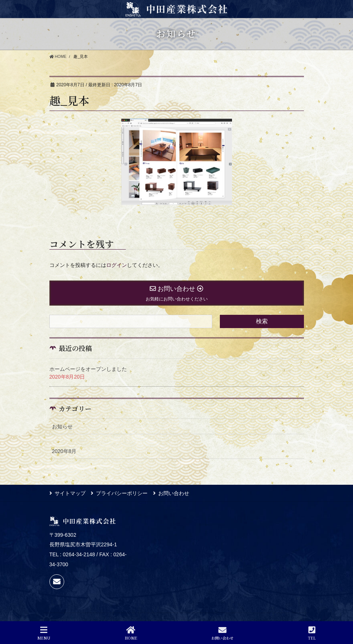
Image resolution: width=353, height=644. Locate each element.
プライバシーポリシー (122, 493)
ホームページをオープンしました (88, 369)
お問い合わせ (174, 493)
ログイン (117, 265)
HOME (131, 633)
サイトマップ (70, 493)
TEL (312, 633)
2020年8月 (64, 451)
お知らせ (62, 427)
